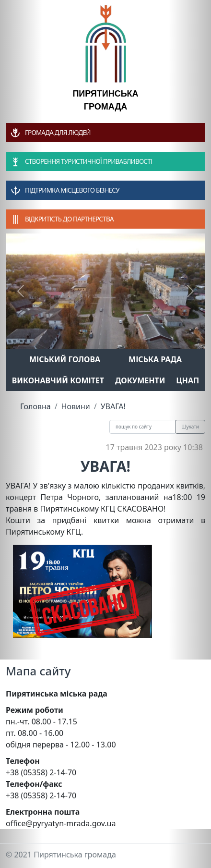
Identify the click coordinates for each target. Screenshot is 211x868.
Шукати (190, 427)
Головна (35, 406)
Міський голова (65, 359)
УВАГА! (113, 406)
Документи (140, 380)
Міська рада (155, 359)
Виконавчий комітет (58, 380)
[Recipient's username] (142, 427)
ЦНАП (188, 380)
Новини (76, 406)
